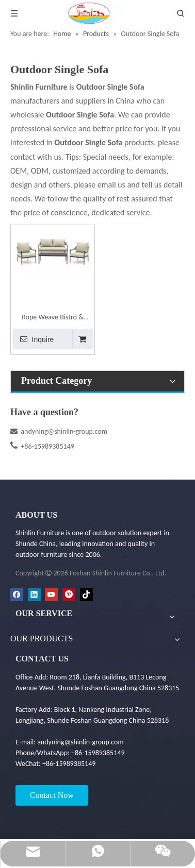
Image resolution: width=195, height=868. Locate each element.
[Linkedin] (34, 595)
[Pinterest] (69, 595)
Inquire (34, 339)
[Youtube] (51, 595)
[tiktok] (86, 595)
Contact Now (52, 795)
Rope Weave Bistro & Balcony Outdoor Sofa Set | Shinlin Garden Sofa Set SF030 (53, 318)
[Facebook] (17, 595)
